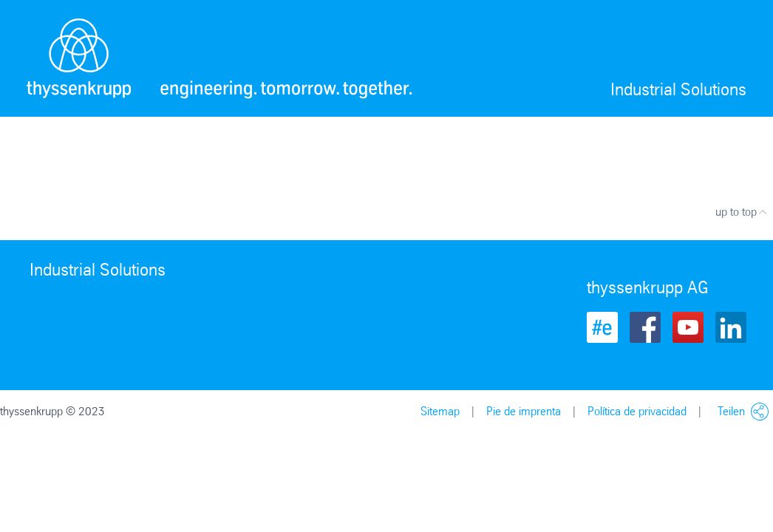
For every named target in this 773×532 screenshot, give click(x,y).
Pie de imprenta (524, 411)
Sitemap (440, 411)
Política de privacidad (637, 411)
